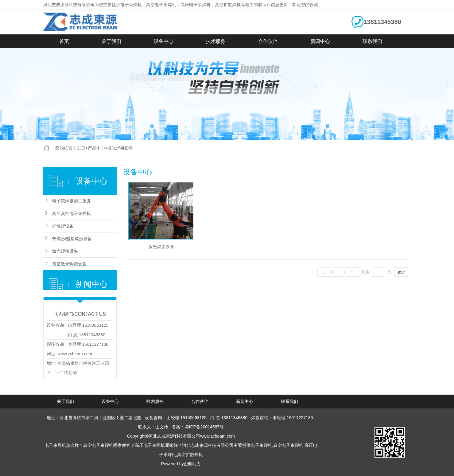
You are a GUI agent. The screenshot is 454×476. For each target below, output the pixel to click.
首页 (64, 41)
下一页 (348, 272)
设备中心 (164, 41)
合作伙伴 (268, 41)
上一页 (328, 272)
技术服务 (216, 41)
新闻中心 (320, 41)
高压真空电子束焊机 (72, 213)
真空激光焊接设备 (69, 264)
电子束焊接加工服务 (72, 201)
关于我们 (111, 41)
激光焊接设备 (65, 251)
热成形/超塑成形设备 (72, 239)
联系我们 (372, 41)
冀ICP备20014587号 (204, 427)
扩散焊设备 (63, 226)
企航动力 (192, 464)
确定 (401, 272)
